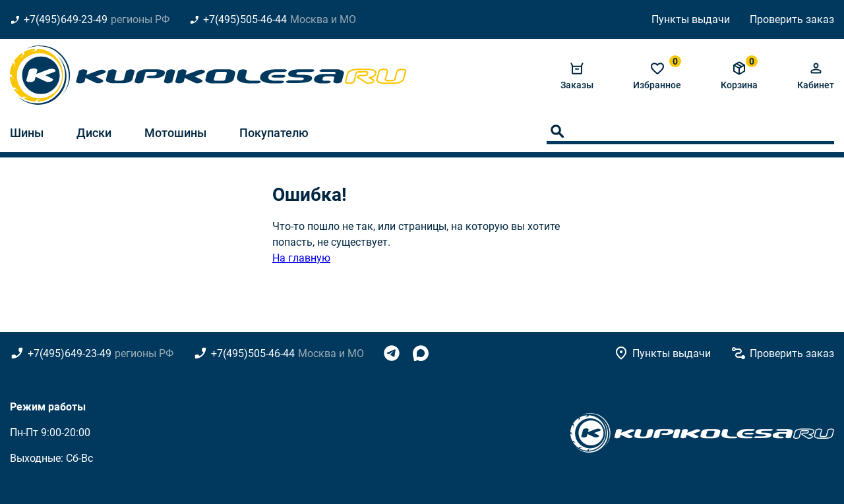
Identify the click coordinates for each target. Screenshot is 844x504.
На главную (301, 258)
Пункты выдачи (691, 19)
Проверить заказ (792, 19)
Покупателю (274, 133)
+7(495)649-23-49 (66, 19)
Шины (27, 133)
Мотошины (175, 133)
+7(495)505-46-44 (245, 19)
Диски (94, 133)
